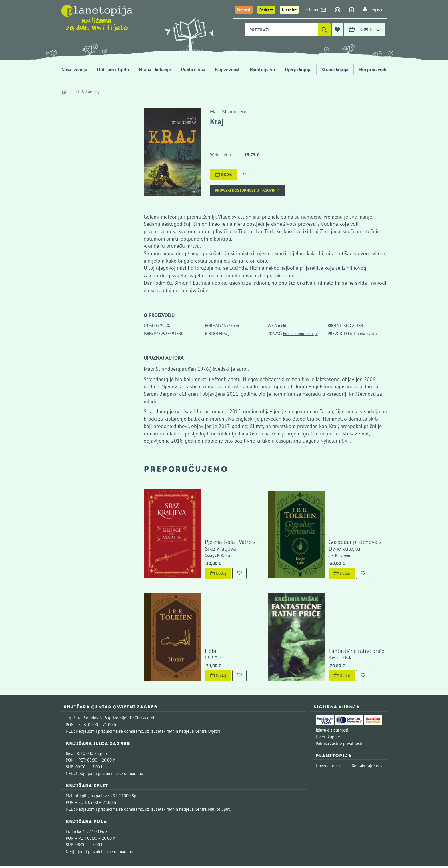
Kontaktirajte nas (367, 711)
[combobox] (281, 30)
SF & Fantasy (87, 92)
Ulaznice (289, 10)
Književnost (227, 70)
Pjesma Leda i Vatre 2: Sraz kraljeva (220, 518)
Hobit (195, 596)
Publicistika (193, 70)
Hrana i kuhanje (155, 70)
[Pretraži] (324, 30)
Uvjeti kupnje (328, 682)
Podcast (266, 10)
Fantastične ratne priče (340, 596)
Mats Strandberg (228, 111)
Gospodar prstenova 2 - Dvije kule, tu (347, 518)
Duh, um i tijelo (113, 70)
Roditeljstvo (262, 70)
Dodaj (224, 175)
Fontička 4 (75, 777)
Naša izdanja (74, 70)
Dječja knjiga (298, 70)
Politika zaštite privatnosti (339, 688)
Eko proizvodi (373, 70)
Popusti (244, 10)
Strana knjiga (335, 70)
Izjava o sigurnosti (332, 675)
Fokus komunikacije (300, 334)
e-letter (316, 10)
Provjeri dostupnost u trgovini (248, 190)
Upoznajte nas (329, 711)
